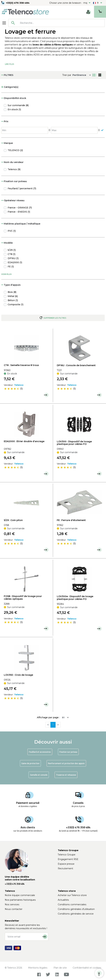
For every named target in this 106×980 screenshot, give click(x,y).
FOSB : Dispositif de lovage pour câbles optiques (23, 598)
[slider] (12, 389)
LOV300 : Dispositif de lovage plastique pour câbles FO (74, 443)
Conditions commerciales (72, 904)
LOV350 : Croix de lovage (18, 675)
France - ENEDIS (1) (19, 212)
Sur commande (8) (18, 105)
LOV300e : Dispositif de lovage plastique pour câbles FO (75, 598)
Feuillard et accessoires (40, 752)
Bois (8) (12, 292)
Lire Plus (9, 64)
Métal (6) (13, 296)
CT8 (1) (11, 254)
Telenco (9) (14, 169)
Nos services (12, 904)
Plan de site (60, 968)
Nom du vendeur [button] (12, 162)
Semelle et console (39, 775)
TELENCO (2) (15, 150)
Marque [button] (7, 143)
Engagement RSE (68, 859)
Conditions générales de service (76, 914)
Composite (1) (15, 304)
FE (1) (11, 267)
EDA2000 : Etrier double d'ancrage (24, 441)
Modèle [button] (7, 243)
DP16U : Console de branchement (76, 365)
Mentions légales (38, 968)
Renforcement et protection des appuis (66, 763)
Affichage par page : (48, 717)
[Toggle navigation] (4, 23)
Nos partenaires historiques (20, 900)
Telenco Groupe (67, 855)
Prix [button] (5, 121)
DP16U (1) (13, 258)
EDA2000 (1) (15, 262)
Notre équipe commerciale (20, 895)
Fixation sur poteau (68, 752)
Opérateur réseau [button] (13, 200)
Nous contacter (14, 909)
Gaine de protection (30, 763)
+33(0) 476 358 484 (18, 3)
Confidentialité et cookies (87, 968)
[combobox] (57, 23)
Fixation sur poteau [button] (14, 181)
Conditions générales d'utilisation (76, 909)
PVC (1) (12, 231)
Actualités (63, 900)
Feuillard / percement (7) (22, 188)
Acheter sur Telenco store (72, 895)
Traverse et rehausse (66, 775)
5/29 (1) (12, 250)
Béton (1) (13, 300)
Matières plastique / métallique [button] (21, 224)
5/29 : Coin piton (13, 520)
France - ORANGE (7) (20, 208)
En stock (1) (14, 109)
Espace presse (66, 864)
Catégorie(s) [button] (10, 87)
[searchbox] (61, 23)
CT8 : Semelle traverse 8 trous (21, 365)
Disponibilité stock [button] (14, 98)
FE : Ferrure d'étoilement (71, 520)
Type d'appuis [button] (11, 285)
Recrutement (65, 868)
